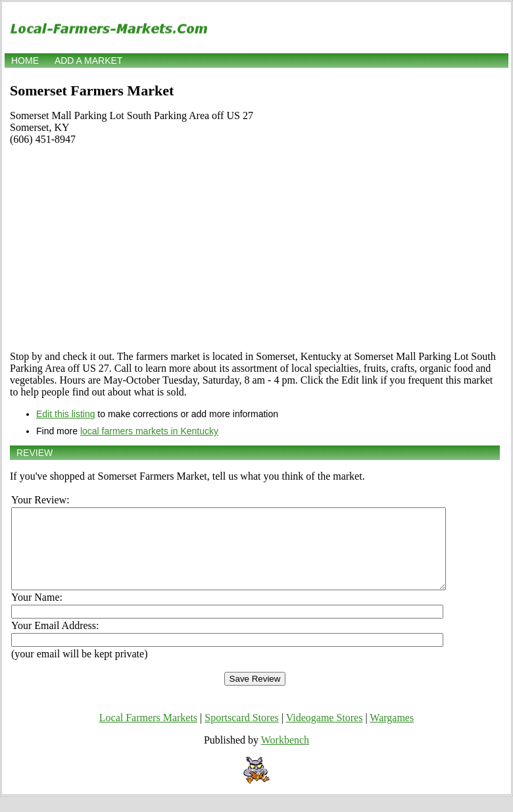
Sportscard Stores (241, 733)
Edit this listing (65, 414)
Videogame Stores (325, 733)
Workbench (285, 756)
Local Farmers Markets (148, 733)
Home (25, 61)
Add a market (88, 61)
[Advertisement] (255, 248)
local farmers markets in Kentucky (149, 431)
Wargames (392, 733)
